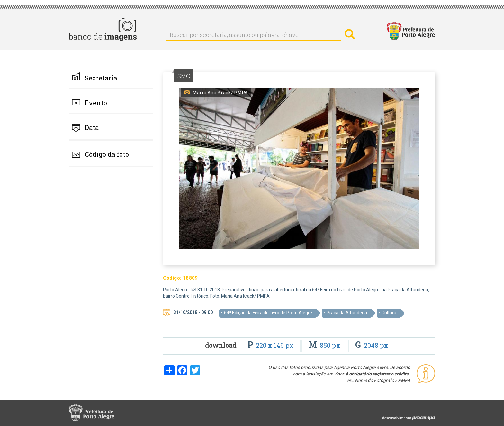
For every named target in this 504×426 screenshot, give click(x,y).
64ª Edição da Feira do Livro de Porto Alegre (268, 313)
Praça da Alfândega (347, 313)
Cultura (389, 313)
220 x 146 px (271, 345)
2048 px (372, 345)
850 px (325, 345)
